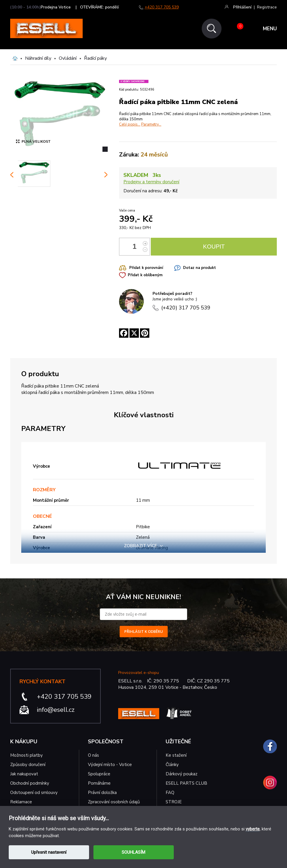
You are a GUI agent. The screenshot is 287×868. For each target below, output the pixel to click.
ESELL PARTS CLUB (186, 783)
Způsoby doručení (28, 765)
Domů (15, 58)
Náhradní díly (38, 58)
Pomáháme (99, 783)
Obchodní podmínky (30, 783)
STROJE (174, 802)
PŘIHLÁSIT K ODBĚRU (144, 631)
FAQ (170, 793)
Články (172, 765)
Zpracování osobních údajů (114, 802)
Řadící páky (95, 58)
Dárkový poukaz (181, 774)
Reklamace (21, 802)
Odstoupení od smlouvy (34, 793)
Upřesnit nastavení (49, 852)
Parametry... (151, 124)
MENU (270, 29)
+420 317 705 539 (162, 7)
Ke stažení (176, 755)
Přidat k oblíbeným (145, 275)
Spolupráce (99, 774)
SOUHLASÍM (133, 852)
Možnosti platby (26, 755)
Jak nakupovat (24, 774)
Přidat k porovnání (146, 268)
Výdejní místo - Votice (110, 765)
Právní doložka (102, 793)
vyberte (253, 829)
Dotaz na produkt (200, 268)
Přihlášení (242, 7)
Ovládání (68, 58)
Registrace (267, 7)
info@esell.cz (56, 710)
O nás (93, 755)
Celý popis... (130, 124)
